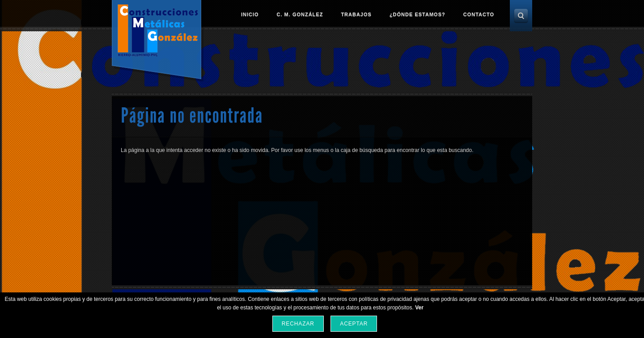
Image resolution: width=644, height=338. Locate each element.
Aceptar (354, 324)
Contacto (479, 14)
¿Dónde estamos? (417, 14)
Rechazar (298, 324)
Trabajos (356, 14)
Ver (419, 308)
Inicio (250, 14)
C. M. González (300, 14)
